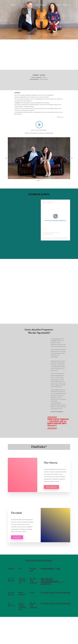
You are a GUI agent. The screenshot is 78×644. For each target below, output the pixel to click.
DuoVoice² (30, 5)
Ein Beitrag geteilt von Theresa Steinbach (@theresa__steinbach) (58, 238)
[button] (6, 158)
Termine (51, 5)
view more (17, 537)
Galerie (58, 5)
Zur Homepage (51, 487)
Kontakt (65, 5)
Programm (44, 5)
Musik (37, 5)
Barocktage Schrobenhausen (50, 580)
